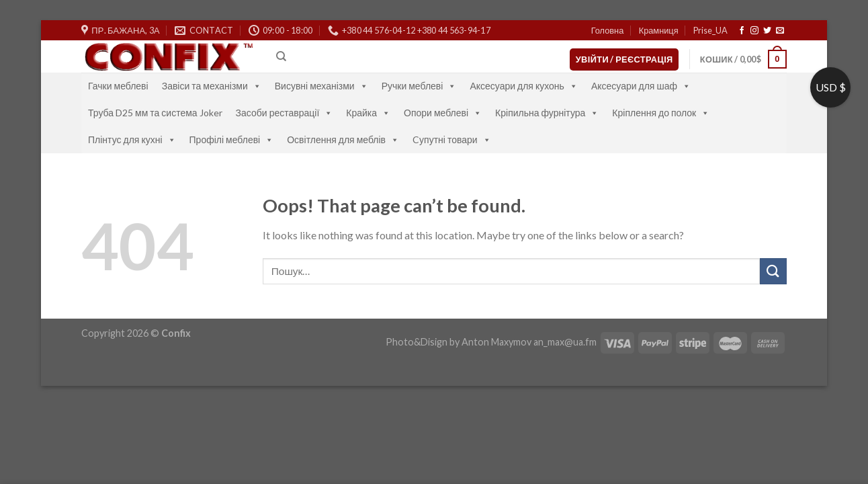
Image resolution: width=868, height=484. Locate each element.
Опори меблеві (443, 113)
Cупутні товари (452, 139)
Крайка (368, 113)
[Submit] (773, 271)
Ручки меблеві (419, 86)
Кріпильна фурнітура (547, 113)
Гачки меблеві (118, 86)
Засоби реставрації (285, 113)
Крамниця (659, 30)
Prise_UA (710, 30)
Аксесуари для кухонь (524, 86)
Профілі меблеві (232, 139)
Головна (608, 30)
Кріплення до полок (661, 113)
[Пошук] (281, 56)
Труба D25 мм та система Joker (155, 113)
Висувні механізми (321, 86)
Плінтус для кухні (132, 139)
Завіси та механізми (212, 86)
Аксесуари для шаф (641, 86)
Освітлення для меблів (343, 139)
